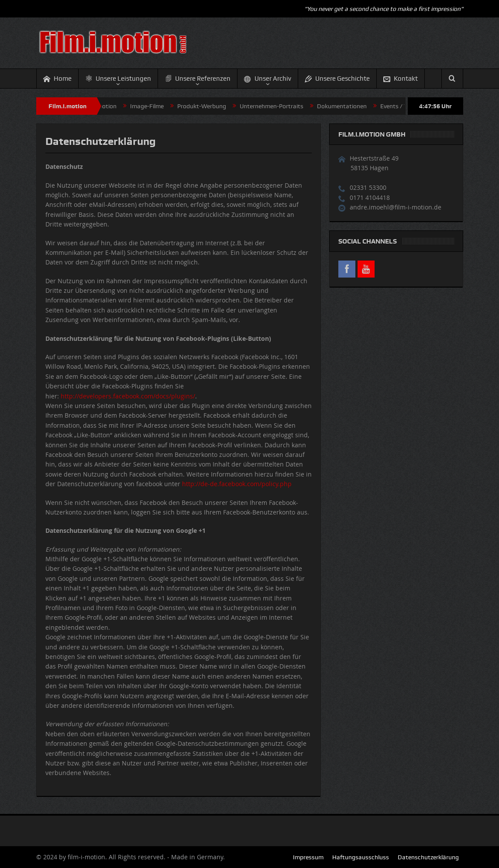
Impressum (308, 857)
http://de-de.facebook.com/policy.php (237, 484)
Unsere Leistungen (118, 78)
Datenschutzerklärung (428, 857)
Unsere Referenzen (198, 78)
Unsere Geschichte (337, 79)
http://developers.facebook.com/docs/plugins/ (128, 396)
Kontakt (401, 79)
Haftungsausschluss (361, 857)
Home (57, 79)
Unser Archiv (268, 79)
